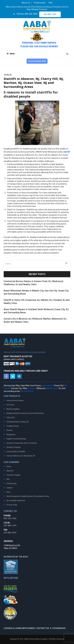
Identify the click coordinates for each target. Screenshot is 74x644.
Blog (8, 492)
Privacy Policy (12, 505)
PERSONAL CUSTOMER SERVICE (39, 43)
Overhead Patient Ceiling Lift (18, 422)
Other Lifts (11, 418)
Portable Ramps (13, 426)
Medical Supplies (13, 409)
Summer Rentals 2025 (37, 61)
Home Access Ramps (15, 401)
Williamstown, (52, 388)
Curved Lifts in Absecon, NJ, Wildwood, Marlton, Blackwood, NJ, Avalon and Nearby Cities (35, 320)
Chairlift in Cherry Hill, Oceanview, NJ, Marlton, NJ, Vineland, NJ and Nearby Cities (37, 302)
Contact (10, 488)
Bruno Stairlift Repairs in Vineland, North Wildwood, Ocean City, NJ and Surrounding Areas (36, 311)
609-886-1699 (50, 14)
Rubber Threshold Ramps (16, 439)
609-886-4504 (10, 533)
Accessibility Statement (16, 501)
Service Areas (27, 391)
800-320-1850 (10, 518)
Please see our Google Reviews (39, 46)
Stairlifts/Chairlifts (14, 447)
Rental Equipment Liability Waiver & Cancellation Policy (28, 496)
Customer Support (13, 475)
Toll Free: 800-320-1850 (25, 14)
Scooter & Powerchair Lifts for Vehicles (22, 443)
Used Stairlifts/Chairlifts (16, 452)
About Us (10, 471)
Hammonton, (48, 385)
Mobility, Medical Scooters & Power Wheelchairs (25, 413)
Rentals (10, 430)
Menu (11, 54)
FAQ (8, 479)
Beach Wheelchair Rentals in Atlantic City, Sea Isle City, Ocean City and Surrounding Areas (36, 292)
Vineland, (32, 388)
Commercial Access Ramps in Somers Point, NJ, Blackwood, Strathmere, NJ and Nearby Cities (34, 283)
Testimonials (12, 484)
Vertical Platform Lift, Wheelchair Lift (21, 456)
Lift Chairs (10, 405)
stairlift (67, 152)
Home (9, 467)
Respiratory (11, 435)
